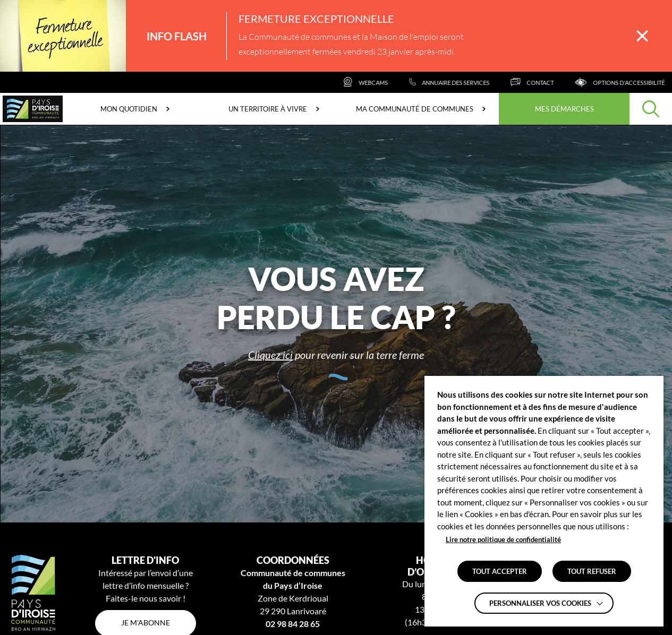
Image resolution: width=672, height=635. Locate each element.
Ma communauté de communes (415, 109)
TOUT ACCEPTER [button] (500, 571)
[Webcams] (384, 82)
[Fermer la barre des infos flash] (642, 36)
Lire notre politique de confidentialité (503, 539)
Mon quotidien (129, 109)
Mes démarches (564, 109)
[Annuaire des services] (468, 82)
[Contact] (551, 82)
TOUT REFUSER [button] (592, 571)
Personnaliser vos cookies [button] (540, 603)
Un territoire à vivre (268, 109)
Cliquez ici (270, 355)
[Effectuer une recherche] (651, 109)
